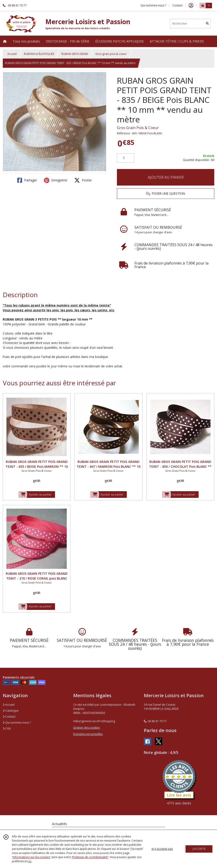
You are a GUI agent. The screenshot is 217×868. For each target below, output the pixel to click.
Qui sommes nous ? (17, 723)
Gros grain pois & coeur (111, 54)
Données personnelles (88, 734)
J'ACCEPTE (199, 849)
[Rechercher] (207, 24)
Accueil (12, 54)
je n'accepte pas (162, 849)
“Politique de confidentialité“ (90, 857)
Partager (27, 180)
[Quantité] (126, 158)
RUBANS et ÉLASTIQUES (39, 54)
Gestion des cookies (86, 728)
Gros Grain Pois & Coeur (138, 128)
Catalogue (11, 711)
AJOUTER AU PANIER (166, 177)
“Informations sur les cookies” (31, 857)
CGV (7, 728)
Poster (83, 180)
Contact (177, 5)
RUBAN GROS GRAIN (75, 54)
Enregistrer (56, 180)
